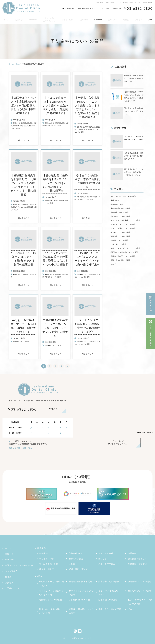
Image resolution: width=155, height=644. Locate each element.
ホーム (6, 19)
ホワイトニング (47, 559)
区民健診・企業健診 (137, 564)
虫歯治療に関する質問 (25, 126)
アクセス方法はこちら (118, 443)
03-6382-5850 (22, 409)
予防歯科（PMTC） (78, 553)
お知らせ (18, 19)
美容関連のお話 (92, 127)
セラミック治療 (76, 559)
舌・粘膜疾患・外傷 (49, 564)
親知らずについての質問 (26, 207)
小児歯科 (132, 553)
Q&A (40, 576)
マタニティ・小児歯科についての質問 (52, 593)
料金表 (127, 19)
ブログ (113, 277)
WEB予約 (53, 409)
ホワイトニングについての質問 (124, 233)
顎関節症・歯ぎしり (137, 559)
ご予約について (12, 588)
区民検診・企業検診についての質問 (126, 265)
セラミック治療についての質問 (124, 237)
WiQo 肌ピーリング (78, 569)
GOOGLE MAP (145, 432)
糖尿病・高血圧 (47, 569)
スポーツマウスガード (109, 564)
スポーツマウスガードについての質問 (140, 602)
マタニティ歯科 (106, 553)
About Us (32, 19)
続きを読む (23, 140)
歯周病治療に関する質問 (54, 200)
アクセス (139, 19)
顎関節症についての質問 (121, 245)
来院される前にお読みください (49, 19)
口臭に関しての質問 (18, 210)
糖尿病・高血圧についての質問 (124, 269)
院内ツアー (113, 19)
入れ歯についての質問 (120, 249)
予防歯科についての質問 (58, 126)
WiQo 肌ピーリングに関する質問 (125, 201)
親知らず (103, 559)
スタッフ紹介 (68, 19)
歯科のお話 (17, 123)
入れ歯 (72, 564)
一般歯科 (43, 553)
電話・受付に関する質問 (121, 273)
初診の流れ (84, 19)
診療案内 (42, 548)
